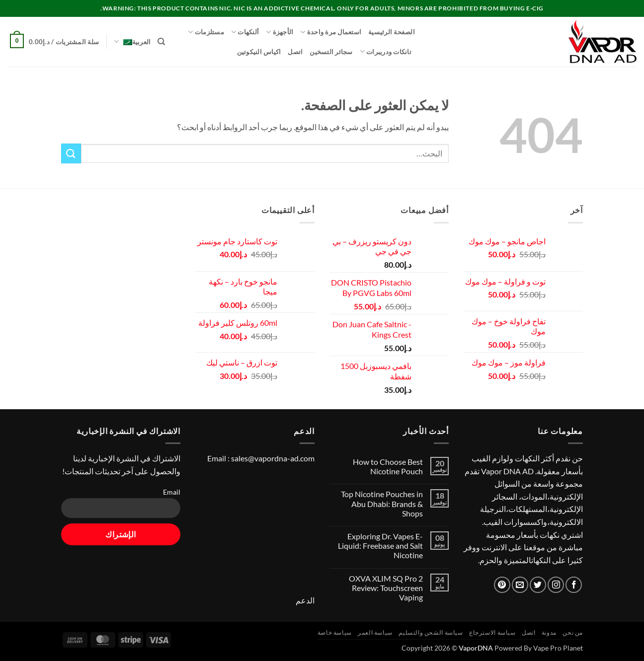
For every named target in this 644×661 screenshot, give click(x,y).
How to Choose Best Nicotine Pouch (388, 466)
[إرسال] (71, 153)
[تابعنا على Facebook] (574, 585)
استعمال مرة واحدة (331, 32)
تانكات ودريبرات (386, 51)
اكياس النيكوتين (259, 52)
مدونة (549, 632)
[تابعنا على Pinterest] (502, 585)
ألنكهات (245, 32)
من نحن (573, 632)
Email (172, 492)
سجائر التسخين (331, 52)
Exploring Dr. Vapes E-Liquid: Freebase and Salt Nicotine (380, 546)
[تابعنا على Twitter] (538, 585)
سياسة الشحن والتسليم (431, 632)
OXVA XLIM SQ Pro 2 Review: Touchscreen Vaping (386, 588)
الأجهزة (280, 32)
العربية (132, 42)
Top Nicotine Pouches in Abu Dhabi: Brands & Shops (382, 503)
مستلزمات (206, 32)
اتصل (295, 52)
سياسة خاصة (335, 632)
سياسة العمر (375, 632)
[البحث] (161, 42)
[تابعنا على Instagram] (556, 585)
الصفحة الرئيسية (392, 32)
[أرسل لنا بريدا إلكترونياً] (520, 585)
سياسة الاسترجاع (492, 632)
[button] (53, 42)
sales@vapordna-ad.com (273, 458)
